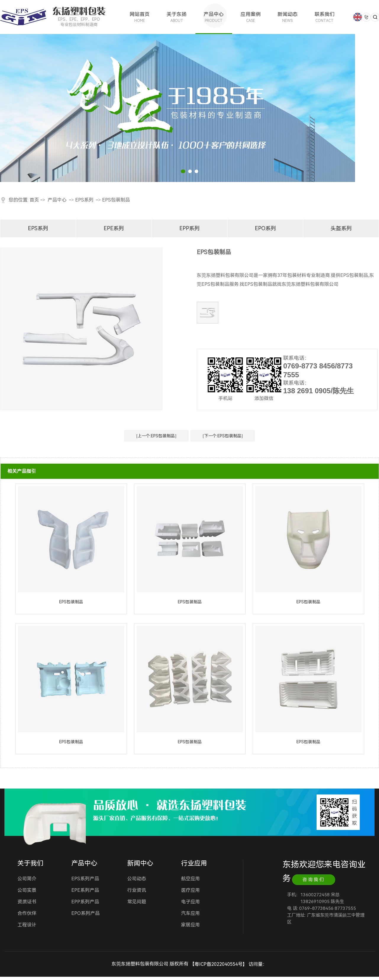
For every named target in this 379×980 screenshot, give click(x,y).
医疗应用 (191, 890)
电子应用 (191, 902)
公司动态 (137, 879)
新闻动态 (287, 17)
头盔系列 (341, 228)
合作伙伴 (27, 913)
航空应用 (191, 879)
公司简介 (27, 879)
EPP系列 (189, 228)
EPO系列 (265, 228)
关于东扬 (177, 17)
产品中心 (214, 17)
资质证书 (27, 902)
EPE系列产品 (85, 890)
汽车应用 (191, 913)
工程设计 (27, 925)
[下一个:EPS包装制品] (223, 436)
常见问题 (137, 902)
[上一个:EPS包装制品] (156, 436)
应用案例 (251, 17)
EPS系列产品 (85, 879)
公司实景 (27, 890)
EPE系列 (114, 228)
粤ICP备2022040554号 (218, 964)
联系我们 (324, 17)
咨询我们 (314, 880)
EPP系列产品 (85, 902)
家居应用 (191, 925)
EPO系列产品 (86, 913)
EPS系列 (84, 200)
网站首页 (140, 17)
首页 (34, 200)
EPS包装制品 (116, 200)
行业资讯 (137, 890)
